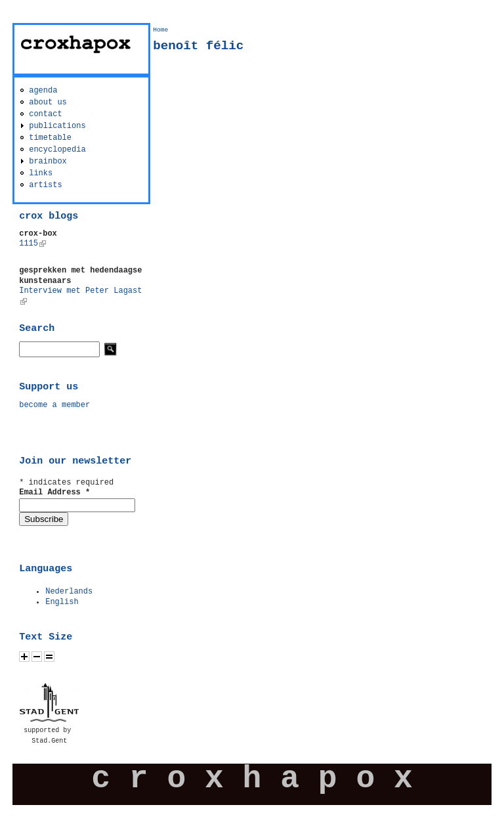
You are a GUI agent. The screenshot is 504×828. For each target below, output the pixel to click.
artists (45, 185)
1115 (32, 244)
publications (57, 126)
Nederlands (69, 592)
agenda (43, 91)
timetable (50, 138)
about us (48, 102)
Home (160, 30)
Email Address (54, 492)
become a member (54, 405)
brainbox (48, 162)
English (62, 602)
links (41, 173)
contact (45, 114)
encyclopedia (57, 150)
